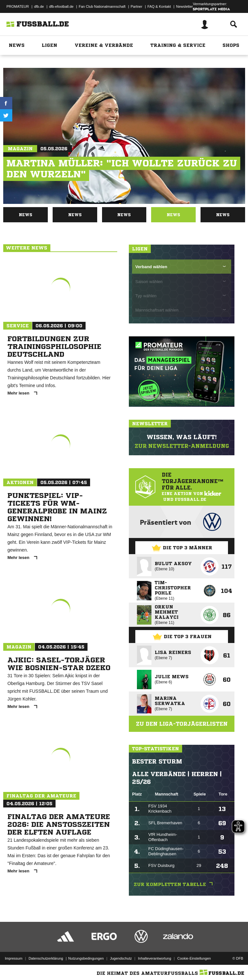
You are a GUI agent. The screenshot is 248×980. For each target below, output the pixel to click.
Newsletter (184, 6)
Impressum (14, 958)
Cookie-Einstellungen (194, 958)
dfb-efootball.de (61, 6)
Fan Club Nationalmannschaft (102, 6)
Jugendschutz (121, 958)
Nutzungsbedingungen (86, 958)
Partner (137, 6)
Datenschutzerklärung (46, 958)
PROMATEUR (18, 6)
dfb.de (39, 6)
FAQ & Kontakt (159, 6)
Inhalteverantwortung (155, 958)
